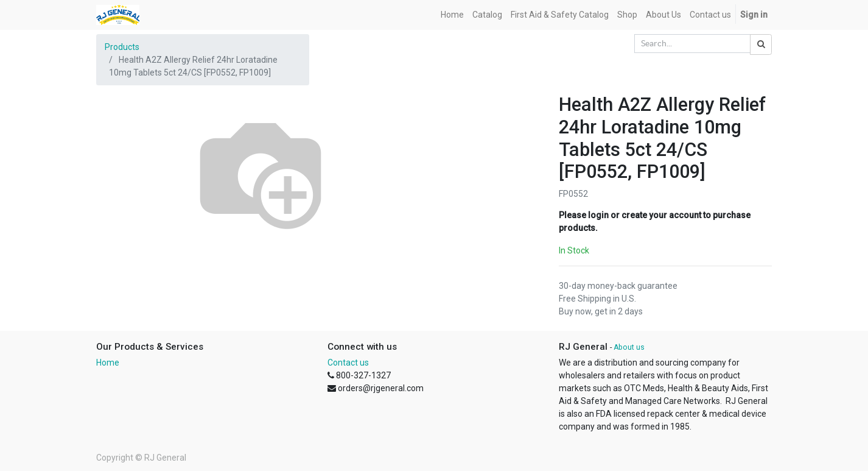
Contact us (348, 363)
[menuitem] (452, 15)
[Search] (761, 44)
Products (122, 47)
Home (108, 363)
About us (629, 347)
